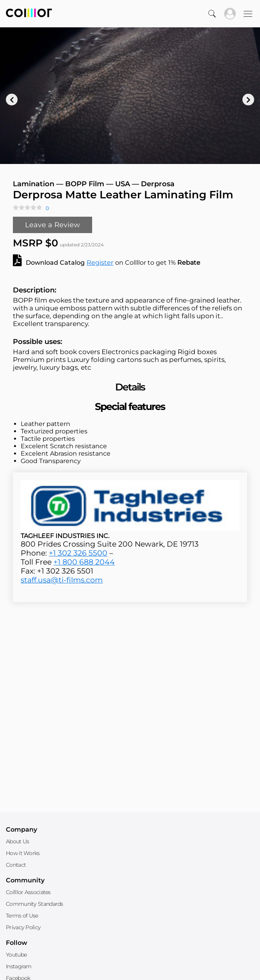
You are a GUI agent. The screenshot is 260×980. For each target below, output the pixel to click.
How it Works (23, 853)
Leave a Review (53, 225)
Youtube (16, 955)
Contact (16, 865)
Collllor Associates (28, 892)
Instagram (19, 966)
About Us (17, 841)
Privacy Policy (23, 927)
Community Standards (35, 904)
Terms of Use (22, 916)
